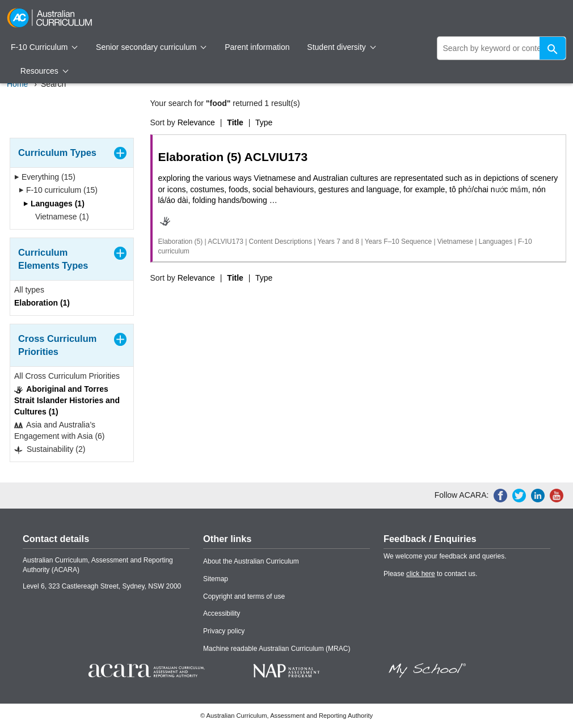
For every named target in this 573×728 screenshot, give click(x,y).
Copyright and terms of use (244, 596)
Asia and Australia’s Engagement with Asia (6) (60, 430)
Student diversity (341, 47)
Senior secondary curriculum (151, 47)
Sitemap (216, 579)
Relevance (196, 122)
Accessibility (222, 613)
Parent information (257, 47)
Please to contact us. (430, 574)
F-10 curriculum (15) (58, 190)
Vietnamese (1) (58, 217)
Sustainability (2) (50, 449)
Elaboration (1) (42, 303)
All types (29, 290)
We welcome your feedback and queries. (445, 556)
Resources (44, 71)
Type (264, 122)
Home (17, 84)
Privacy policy (224, 631)
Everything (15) (45, 177)
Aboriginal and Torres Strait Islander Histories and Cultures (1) (67, 400)
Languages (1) (54, 204)
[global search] (502, 48)
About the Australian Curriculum (251, 561)
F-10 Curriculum (44, 47)
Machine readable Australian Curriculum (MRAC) (277, 649)
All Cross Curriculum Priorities (67, 376)
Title (235, 122)
